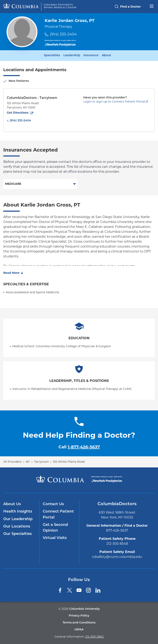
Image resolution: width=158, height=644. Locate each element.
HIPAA (79, 630)
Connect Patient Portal (58, 514)
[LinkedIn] (98, 590)
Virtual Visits (55, 538)
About (106, 56)
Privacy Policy (79, 616)
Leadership (72, 56)
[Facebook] (60, 590)
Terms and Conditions (79, 623)
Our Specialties (17, 534)
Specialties (52, 56)
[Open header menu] (152, 6)
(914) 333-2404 (63, 34)
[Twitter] (70, 590)
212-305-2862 (94, 637)
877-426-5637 (117, 530)
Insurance (91, 56)
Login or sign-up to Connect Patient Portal (114, 102)
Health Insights (18, 512)
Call (79, 447)
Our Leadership (18, 519)
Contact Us (53, 504)
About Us (12, 504)
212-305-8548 (117, 544)
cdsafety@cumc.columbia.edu (117, 557)
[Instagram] (88, 590)
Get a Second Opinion (55, 528)
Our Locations (17, 527)
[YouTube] (79, 590)
